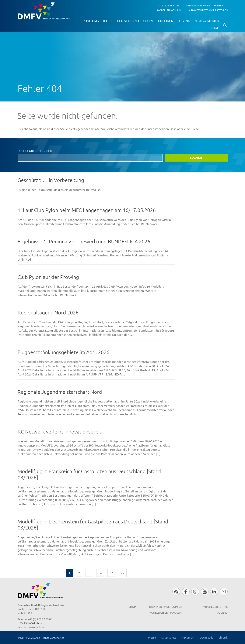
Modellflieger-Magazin (165, 612)
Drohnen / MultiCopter (165, 607)
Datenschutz (169, 637)
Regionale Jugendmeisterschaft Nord (60, 392)
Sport (148, 21)
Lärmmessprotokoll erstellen (208, 10)
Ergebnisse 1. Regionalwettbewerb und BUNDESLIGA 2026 (84, 241)
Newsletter (224, 592)
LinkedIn (214, 592)
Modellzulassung (169, 10)
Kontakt (219, 5)
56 (100, 573)
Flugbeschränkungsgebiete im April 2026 (63, 352)
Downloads (206, 637)
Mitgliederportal (168, 5)
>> (123, 573)
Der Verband (128, 21)
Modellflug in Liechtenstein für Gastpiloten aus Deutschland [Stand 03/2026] (93, 525)
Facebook (186, 592)
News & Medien (207, 21)
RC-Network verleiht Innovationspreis (60, 432)
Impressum (188, 637)
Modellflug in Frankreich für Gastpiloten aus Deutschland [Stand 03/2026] (89, 474)
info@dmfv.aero (36, 623)
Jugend (184, 21)
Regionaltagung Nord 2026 (48, 312)
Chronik (223, 637)
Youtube (205, 592)
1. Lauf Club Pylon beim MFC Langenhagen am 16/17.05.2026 (87, 210)
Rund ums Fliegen (98, 21)
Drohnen (166, 21)
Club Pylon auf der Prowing (48, 277)
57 (111, 573)
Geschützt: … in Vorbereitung (51, 180)
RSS (176, 592)
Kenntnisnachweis (198, 5)
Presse (152, 637)
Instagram (195, 592)
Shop (215, 28)
